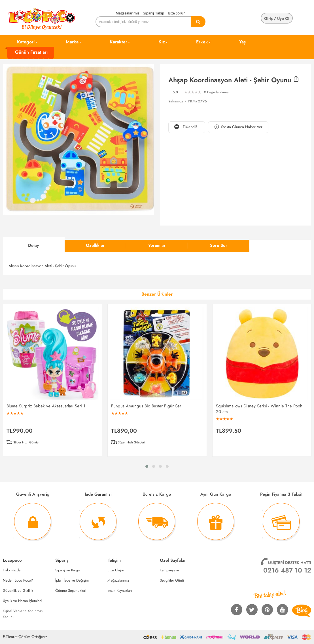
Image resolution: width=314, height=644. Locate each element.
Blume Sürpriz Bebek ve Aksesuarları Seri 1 (46, 406)
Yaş (242, 42)
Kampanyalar (169, 570)
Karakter (120, 42)
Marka (74, 42)
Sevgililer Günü (172, 580)
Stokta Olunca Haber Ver (238, 127)
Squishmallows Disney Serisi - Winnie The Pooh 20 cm (259, 409)
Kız (163, 42)
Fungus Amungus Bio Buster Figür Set (146, 406)
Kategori (27, 42)
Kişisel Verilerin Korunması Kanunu (23, 614)
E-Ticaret (10, 637)
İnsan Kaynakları (120, 591)
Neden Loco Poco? (18, 580)
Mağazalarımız (128, 13)
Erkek (203, 42)
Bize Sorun (177, 13)
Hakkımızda (12, 570)
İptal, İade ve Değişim (72, 580)
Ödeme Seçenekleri (71, 591)
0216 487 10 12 (287, 570)
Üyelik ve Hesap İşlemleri (22, 601)
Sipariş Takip (154, 13)
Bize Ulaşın (116, 570)
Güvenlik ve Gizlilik (18, 591)
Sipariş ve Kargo (68, 570)
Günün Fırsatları (31, 52)
